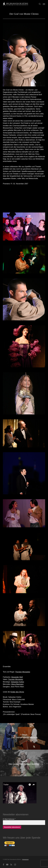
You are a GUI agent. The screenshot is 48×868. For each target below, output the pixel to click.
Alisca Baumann (17, 684)
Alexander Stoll (17, 677)
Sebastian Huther (18, 682)
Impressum (25, 859)
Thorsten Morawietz (23, 672)
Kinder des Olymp (17, 692)
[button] (44, 4)
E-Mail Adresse (9, 819)
